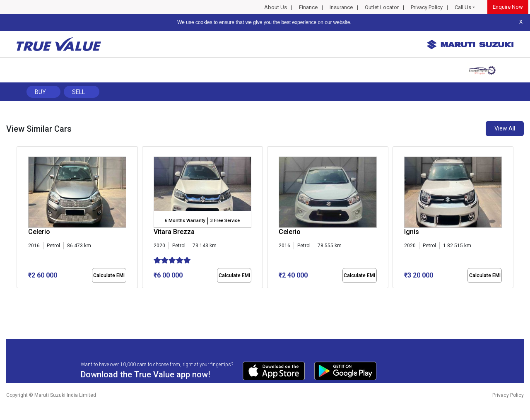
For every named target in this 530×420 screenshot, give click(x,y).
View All (505, 128)
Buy (40, 92)
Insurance (341, 7)
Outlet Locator (382, 7)
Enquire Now (508, 7)
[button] (19, 295)
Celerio (39, 232)
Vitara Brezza (174, 232)
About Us (276, 7)
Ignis (412, 232)
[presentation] (21, 219)
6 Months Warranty (185, 221)
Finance (308, 7)
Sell (78, 92)
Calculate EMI (109, 275)
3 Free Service (225, 221)
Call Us (463, 7)
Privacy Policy (427, 7)
